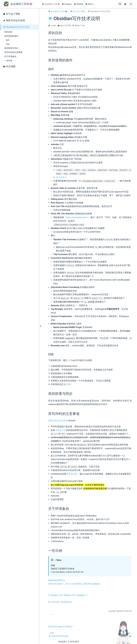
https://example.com (77, 217)
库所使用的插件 (11, 36)
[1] (87, 239)
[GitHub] (120, 4)
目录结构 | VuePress (61, 602)
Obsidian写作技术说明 (16, 27)
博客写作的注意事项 (58, 421)
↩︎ (87, 595)
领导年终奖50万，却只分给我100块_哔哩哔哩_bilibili (74, 584)
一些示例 (8, 61)
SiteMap (79, 4)
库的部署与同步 (11, 48)
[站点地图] (125, 634)
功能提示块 (61, 430)
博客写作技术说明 (14, 21)
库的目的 (8, 32)
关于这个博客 (12, 14)
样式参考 (61, 177)
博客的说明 (72, 474)
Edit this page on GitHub (60, 627)
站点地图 (9, 66)
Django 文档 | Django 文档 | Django (68, 595)
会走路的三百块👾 (51, 4)
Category (67, 4)
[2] (59, 243)
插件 (8, 40)
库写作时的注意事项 (13, 52)
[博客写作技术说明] (59, 634)
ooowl (54, 25)
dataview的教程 (57, 580)
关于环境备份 (10, 56)
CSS (8, 44)
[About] (90, 4)
